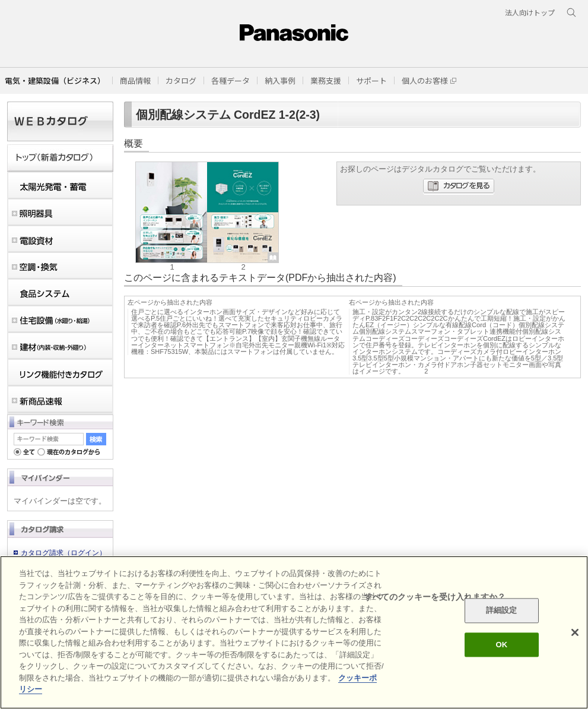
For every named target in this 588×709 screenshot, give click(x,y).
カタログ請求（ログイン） (63, 553)
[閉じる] (575, 632)
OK (501, 645)
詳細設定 (502, 611)
